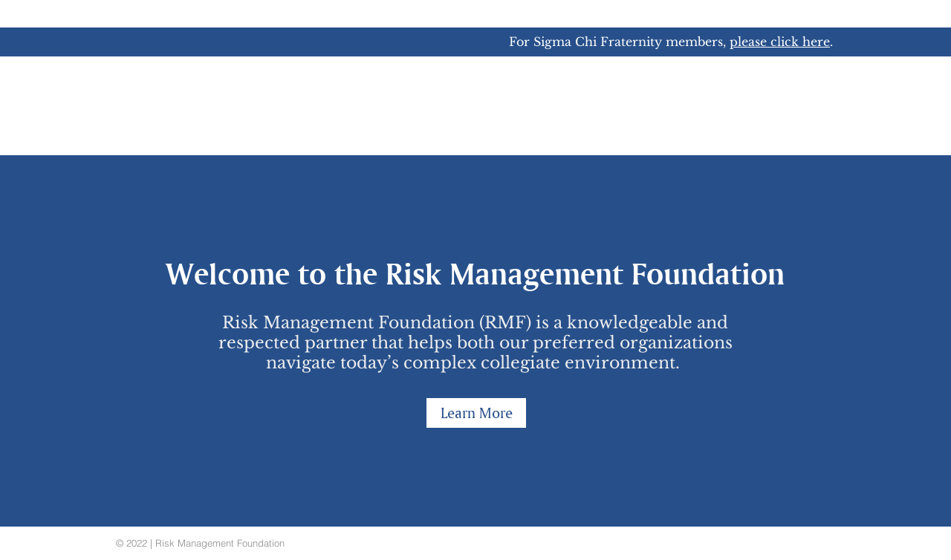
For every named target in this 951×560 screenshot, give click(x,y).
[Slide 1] (475, 489)
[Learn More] (476, 413)
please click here (780, 42)
